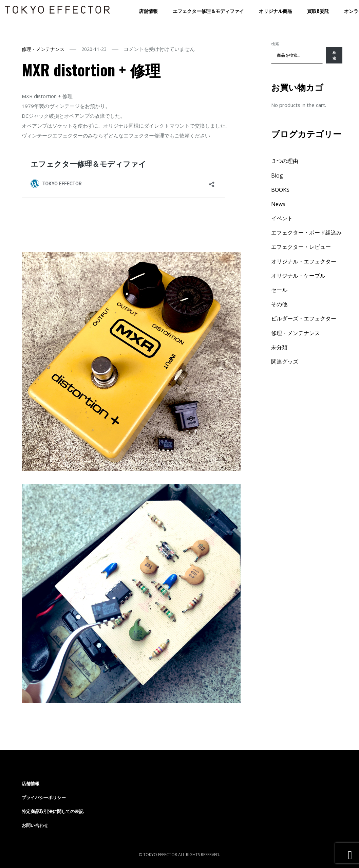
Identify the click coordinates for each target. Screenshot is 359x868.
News (278, 204)
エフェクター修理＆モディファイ (208, 11)
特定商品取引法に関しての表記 (53, 811)
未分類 (279, 347)
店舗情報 (148, 11)
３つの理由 (285, 161)
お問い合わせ (35, 825)
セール (279, 290)
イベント (282, 218)
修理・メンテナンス (43, 49)
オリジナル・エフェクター (304, 261)
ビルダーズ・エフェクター (304, 318)
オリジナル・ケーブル (298, 276)
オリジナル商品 (276, 11)
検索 (275, 44)
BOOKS (280, 190)
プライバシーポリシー (44, 797)
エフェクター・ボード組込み (306, 233)
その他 (279, 304)
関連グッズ (285, 362)
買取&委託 (318, 11)
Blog (277, 176)
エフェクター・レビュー (301, 247)
